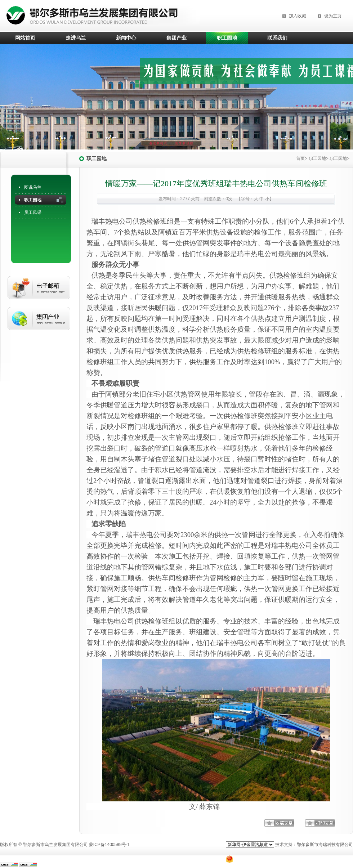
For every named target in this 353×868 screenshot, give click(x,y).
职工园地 (227, 38)
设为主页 (333, 16)
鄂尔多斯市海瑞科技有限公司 (325, 845)
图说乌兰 (33, 187)
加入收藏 (298, 16)
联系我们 (277, 38)
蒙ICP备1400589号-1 (109, 845)
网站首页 (25, 38)
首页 (300, 158)
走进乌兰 (76, 38)
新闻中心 (126, 38)
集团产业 (176, 38)
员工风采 (33, 212)
